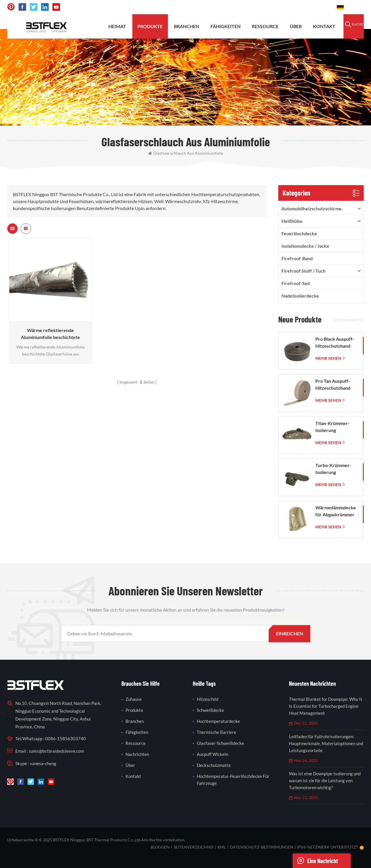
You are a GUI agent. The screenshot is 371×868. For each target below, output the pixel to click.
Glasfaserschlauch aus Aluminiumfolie (186, 153)
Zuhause (134, 699)
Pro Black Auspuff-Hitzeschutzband (335, 342)
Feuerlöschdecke (299, 233)
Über (296, 26)
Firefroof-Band (297, 258)
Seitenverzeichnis (193, 847)
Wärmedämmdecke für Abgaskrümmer (336, 511)
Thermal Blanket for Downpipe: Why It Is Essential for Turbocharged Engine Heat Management (326, 706)
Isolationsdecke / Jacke (305, 246)
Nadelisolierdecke (300, 296)
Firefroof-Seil (296, 283)
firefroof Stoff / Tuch (303, 271)
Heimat (117, 26)
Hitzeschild (208, 699)
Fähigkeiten (225, 26)
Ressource (265, 26)
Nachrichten (137, 754)
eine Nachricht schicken (315, 861)
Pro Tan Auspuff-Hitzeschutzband (333, 384)
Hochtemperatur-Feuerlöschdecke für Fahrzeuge (233, 780)
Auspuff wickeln (212, 754)
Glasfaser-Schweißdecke (220, 743)
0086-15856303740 (311, 7)
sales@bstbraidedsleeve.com (252, 7)
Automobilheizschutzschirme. (312, 208)
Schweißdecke (210, 710)
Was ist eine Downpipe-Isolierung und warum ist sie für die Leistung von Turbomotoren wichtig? (325, 781)
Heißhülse (292, 221)
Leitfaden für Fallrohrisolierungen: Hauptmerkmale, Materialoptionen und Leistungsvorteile (326, 743)
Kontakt (324, 26)
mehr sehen (328, 358)
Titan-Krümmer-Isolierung (332, 427)
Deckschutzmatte (214, 765)
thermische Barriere (217, 732)
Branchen (187, 26)
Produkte (150, 26)
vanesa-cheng (43, 763)
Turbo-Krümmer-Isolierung (333, 469)
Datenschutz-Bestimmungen (262, 847)
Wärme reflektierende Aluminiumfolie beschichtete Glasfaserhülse (50, 334)
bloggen (160, 847)
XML (222, 847)
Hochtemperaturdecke (218, 721)
